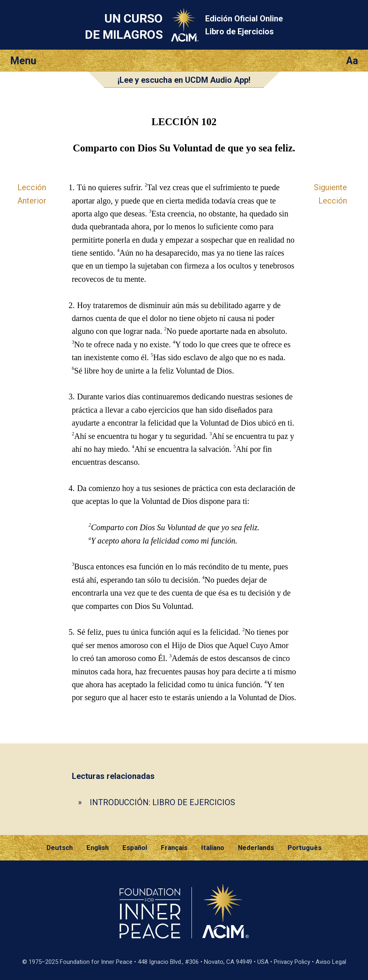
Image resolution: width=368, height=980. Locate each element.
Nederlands (256, 848)
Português (305, 848)
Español (135, 848)
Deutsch (60, 848)
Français (174, 848)
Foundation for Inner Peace (96, 962)
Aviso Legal (331, 962)
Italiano (213, 848)
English (98, 848)
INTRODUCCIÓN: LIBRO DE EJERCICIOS (162, 802)
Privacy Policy (292, 962)
